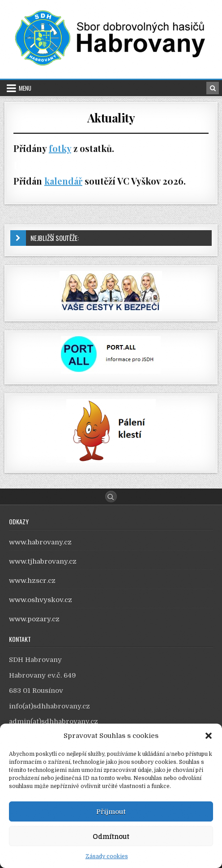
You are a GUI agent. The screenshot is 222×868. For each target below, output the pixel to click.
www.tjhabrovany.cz (43, 561)
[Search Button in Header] (213, 88)
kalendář (63, 181)
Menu (25, 88)
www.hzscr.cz (32, 581)
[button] (209, 736)
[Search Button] (111, 497)
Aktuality (111, 118)
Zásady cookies (107, 856)
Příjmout (111, 812)
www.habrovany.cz (40, 542)
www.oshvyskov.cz (41, 600)
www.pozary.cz (34, 619)
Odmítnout (111, 836)
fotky (60, 148)
